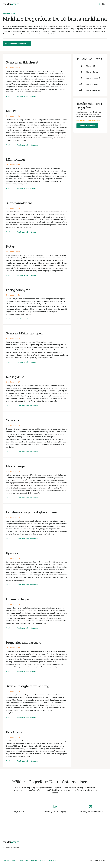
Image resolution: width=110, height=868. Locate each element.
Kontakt (6, 860)
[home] (11, 4)
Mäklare (34, 860)
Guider (42, 860)
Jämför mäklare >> (87, 126)
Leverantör (24, 860)
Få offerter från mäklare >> (17, 44)
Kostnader (52, 860)
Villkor (14, 860)
